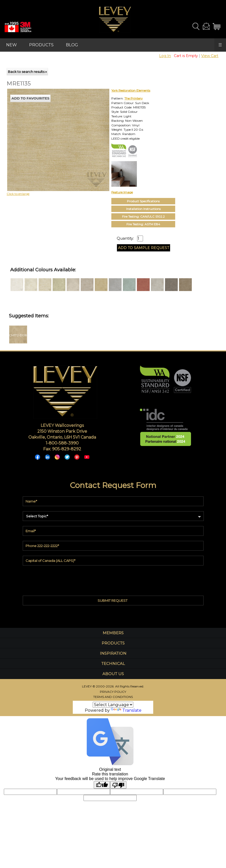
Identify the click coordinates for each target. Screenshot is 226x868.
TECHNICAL (113, 664)
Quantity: (125, 238)
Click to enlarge (18, 194)
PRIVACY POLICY (113, 692)
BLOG (72, 45)
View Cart (210, 56)
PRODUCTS (41, 45)
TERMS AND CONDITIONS (113, 697)
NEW (11, 45)
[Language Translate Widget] (113, 705)
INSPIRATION (113, 653)
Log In (165, 56)
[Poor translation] (118, 785)
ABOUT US (113, 674)
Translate (126, 710)
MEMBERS (113, 633)
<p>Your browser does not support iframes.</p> (49, 133)
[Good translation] (102, 785)
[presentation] (113, 579)
